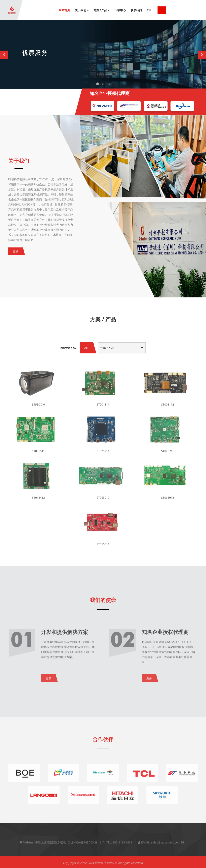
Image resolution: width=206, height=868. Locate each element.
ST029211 (103, 454)
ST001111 (103, 407)
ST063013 (168, 500)
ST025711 (168, 454)
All (86, 348)
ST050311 (103, 547)
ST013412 (38, 500)
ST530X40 (38, 407)
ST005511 (38, 454)
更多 (16, 251)
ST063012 (103, 500)
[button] (4, 55)
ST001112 (168, 407)
